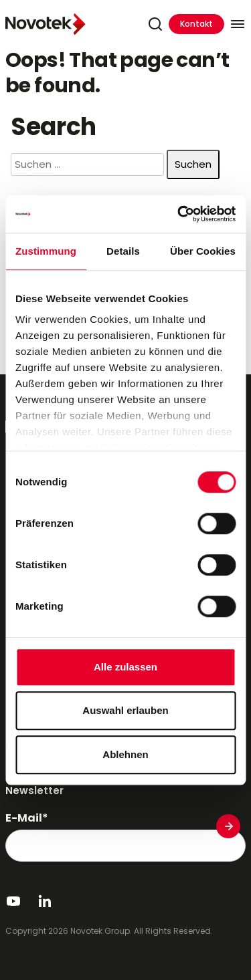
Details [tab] (123, 251)
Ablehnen (125, 754)
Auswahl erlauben (125, 710)
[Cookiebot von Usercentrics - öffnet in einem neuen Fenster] (179, 214)
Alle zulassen (125, 667)
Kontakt (196, 24)
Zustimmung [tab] (46, 251)
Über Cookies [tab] (203, 251)
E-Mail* (27, 818)
